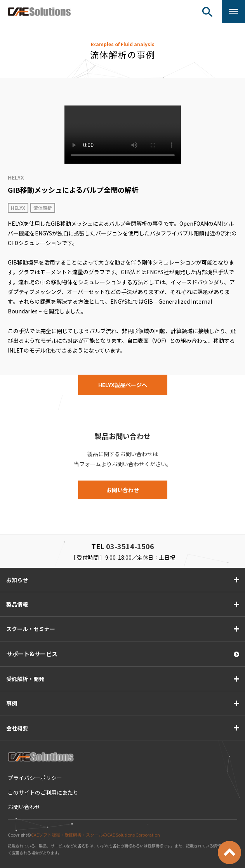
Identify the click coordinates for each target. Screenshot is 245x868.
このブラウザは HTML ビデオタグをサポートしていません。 (123, 135)
